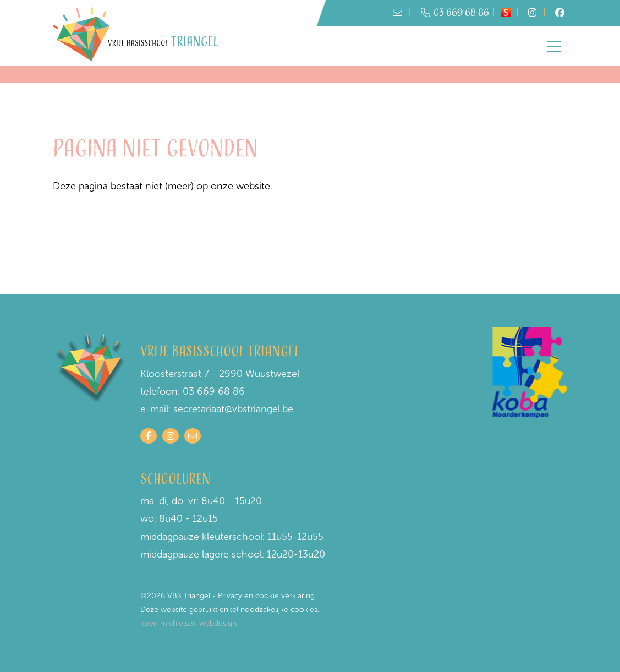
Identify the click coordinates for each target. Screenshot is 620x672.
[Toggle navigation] (554, 46)
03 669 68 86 (455, 13)
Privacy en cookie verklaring (266, 596)
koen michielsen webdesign (188, 623)
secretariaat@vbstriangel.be (233, 409)
